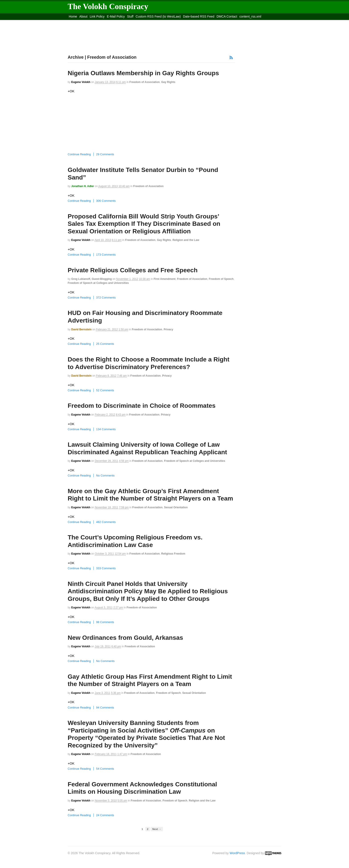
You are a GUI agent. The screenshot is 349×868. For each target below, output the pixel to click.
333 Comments (106, 568)
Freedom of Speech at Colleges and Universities (98, 283)
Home (73, 16)
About (83, 16)
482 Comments (106, 522)
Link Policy (97, 16)
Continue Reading (79, 154)
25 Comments (105, 344)
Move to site (132, 22)
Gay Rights (168, 82)
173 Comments (106, 255)
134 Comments (106, 429)
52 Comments (105, 390)
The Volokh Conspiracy (108, 6)
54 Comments (105, 769)
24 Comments (105, 815)
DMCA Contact (227, 16)
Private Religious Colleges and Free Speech (133, 270)
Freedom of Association (144, 82)
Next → (157, 829)
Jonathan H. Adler (83, 186)
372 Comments (106, 298)
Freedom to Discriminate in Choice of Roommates (142, 406)
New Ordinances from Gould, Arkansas (125, 638)
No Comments (105, 475)
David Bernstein (81, 329)
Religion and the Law (186, 240)
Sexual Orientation (176, 507)
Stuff (130, 16)
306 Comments (106, 201)
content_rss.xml (250, 16)
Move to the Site (92, 22)
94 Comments (105, 708)
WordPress (237, 853)
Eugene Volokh (81, 82)
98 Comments (105, 622)
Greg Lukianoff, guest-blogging (91, 279)
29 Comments (105, 154)
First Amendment (164, 279)
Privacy (168, 329)
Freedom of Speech (221, 279)
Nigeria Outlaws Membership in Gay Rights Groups (143, 73)
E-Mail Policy (116, 16)
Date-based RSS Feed (199, 16)
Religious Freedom (173, 554)
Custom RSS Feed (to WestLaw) (158, 16)
